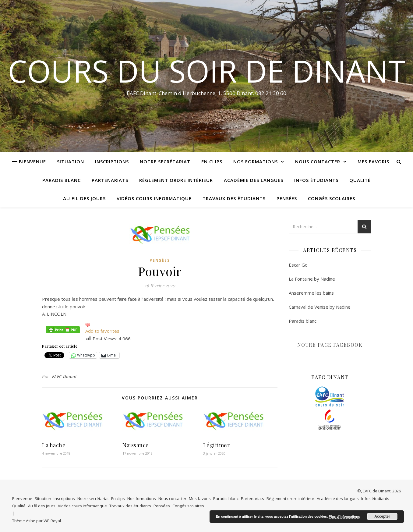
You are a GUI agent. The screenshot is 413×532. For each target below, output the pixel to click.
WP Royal (52, 521)
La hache (54, 445)
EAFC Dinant (65, 376)
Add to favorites (102, 331)
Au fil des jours (84, 198)
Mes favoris (373, 161)
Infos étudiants (316, 180)
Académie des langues (254, 180)
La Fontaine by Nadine (312, 279)
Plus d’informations (344, 516)
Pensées (287, 198)
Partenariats (110, 180)
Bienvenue (32, 161)
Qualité (360, 180)
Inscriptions (112, 161)
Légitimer (217, 445)
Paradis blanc (62, 180)
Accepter (382, 516)
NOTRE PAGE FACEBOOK (330, 345)
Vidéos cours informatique (154, 198)
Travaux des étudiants (234, 198)
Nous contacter (318, 161)
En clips (212, 161)
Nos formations (256, 161)
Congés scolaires (332, 198)
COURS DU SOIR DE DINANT (206, 71)
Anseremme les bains (311, 293)
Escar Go (298, 265)
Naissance (136, 445)
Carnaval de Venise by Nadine (320, 307)
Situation (71, 161)
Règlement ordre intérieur (176, 180)
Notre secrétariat (165, 161)
